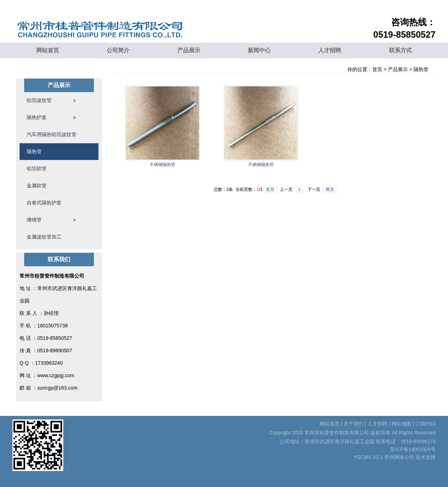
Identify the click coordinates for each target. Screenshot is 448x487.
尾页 (330, 189)
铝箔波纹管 (39, 100)
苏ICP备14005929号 (413, 449)
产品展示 (189, 50)
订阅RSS (425, 424)
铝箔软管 (37, 168)
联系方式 (400, 50)
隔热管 (421, 69)
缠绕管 (34, 220)
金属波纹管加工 (44, 237)
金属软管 (37, 186)
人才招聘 (330, 50)
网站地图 (401, 424)
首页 (377, 69)
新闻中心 (259, 50)
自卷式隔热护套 (44, 203)
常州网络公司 (399, 457)
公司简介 (118, 50)
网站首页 (48, 50)
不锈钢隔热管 (162, 165)
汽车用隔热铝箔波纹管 (52, 134)
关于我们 (353, 424)
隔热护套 (37, 117)
